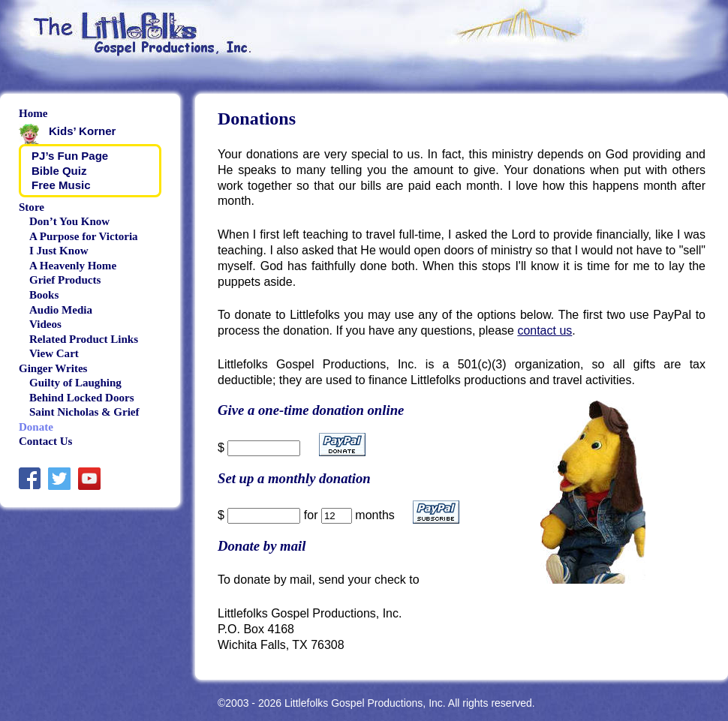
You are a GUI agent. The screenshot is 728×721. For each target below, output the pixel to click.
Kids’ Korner (82, 131)
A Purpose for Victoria (84, 236)
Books (44, 295)
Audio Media (61, 310)
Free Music (61, 185)
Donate (36, 427)
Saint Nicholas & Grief (84, 412)
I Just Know (59, 251)
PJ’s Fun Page (70, 156)
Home (33, 113)
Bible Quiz (59, 171)
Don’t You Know (69, 221)
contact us (544, 330)
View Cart (54, 353)
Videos (45, 324)
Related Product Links (84, 339)
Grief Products (65, 280)
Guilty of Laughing (75, 383)
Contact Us (45, 441)
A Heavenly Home (73, 266)
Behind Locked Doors (81, 398)
